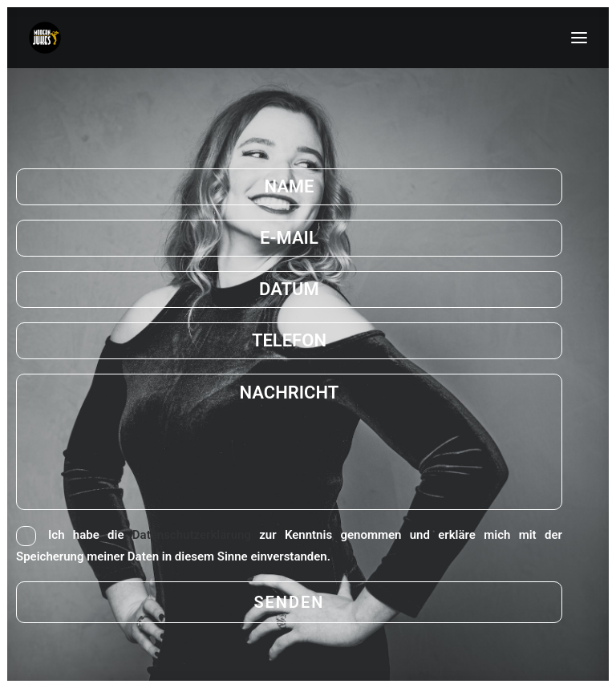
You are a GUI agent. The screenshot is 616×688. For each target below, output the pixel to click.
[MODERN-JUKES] (45, 38)
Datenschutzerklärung (192, 535)
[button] (579, 38)
